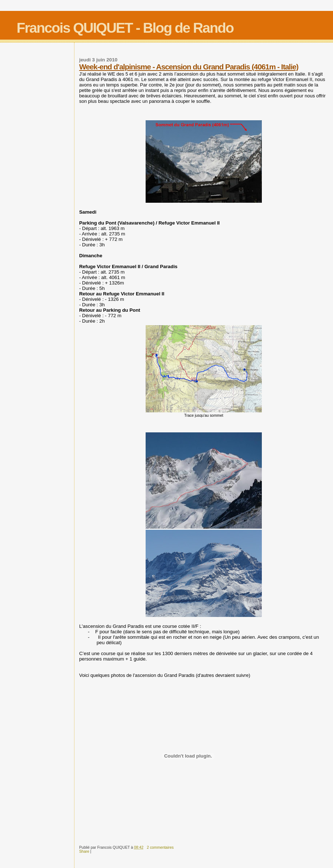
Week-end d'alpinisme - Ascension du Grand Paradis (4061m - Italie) (189, 67)
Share (84, 851)
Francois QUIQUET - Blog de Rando (125, 28)
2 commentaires (160, 847)
